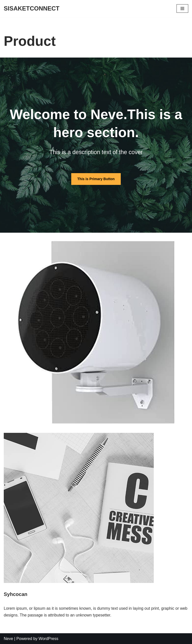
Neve (8, 639)
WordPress (48, 639)
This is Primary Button (96, 179)
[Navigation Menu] (182, 9)
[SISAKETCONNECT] (32, 9)
